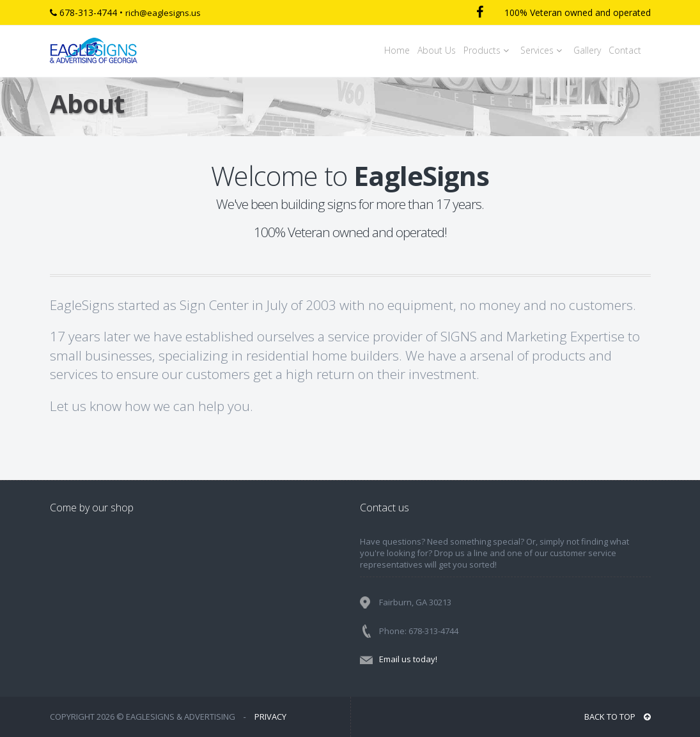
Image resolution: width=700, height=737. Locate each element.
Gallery (587, 50)
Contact (625, 50)
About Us (437, 50)
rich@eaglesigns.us (163, 13)
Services (543, 50)
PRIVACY (270, 717)
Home (397, 50)
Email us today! (408, 659)
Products (488, 50)
